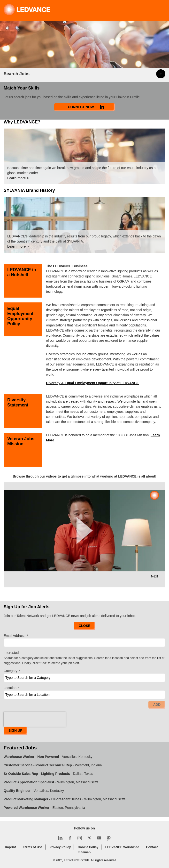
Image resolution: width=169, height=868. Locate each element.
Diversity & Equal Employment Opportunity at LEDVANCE (92, 383)
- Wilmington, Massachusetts (51, 782)
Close (84, 626)
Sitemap (85, 852)
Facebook (70, 838)
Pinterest (109, 838)
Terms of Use (33, 847)
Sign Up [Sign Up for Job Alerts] (15, 730)
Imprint (10, 847)
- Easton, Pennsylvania (44, 808)
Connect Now (81, 107)
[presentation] (35, 719)
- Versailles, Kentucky (48, 757)
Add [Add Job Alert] (157, 705)
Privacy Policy (60, 847)
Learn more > (18, 178)
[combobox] (84, 695)
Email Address (16, 636)
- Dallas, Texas (48, 774)
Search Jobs (17, 74)
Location (12, 688)
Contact (152, 847)
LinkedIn (60, 838)
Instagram (80, 838)
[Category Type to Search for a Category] (84, 678)
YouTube (99, 838)
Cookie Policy (88, 847)
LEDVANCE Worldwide (122, 847)
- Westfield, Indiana (53, 765)
